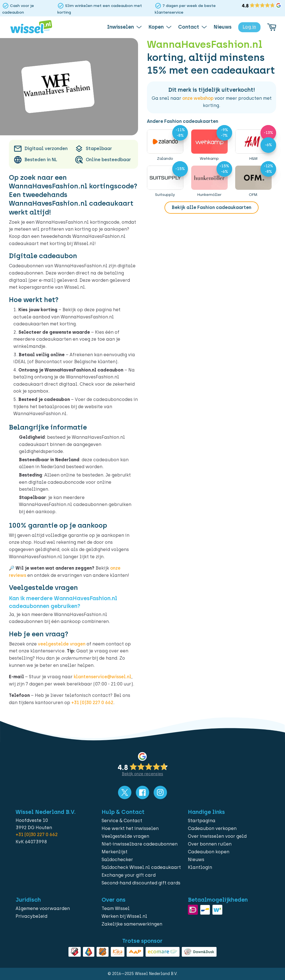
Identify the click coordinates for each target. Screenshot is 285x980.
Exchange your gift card (129, 875)
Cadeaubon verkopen (212, 828)
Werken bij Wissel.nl (124, 916)
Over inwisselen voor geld (217, 836)
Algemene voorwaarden (43, 908)
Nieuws (196, 860)
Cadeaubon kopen (209, 852)
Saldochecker (117, 860)
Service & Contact (122, 821)
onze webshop (198, 98)
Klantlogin (200, 867)
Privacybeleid (31, 916)
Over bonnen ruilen (210, 844)
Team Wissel (116, 908)
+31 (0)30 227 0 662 (92, 703)
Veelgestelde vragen (125, 836)
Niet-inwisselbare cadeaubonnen (140, 844)
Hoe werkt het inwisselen (130, 828)
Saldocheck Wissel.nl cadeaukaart (141, 867)
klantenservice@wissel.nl (103, 677)
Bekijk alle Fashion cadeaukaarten (212, 207)
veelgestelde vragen (62, 644)
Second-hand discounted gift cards (141, 883)
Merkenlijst (115, 852)
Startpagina (202, 821)
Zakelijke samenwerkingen (132, 924)
